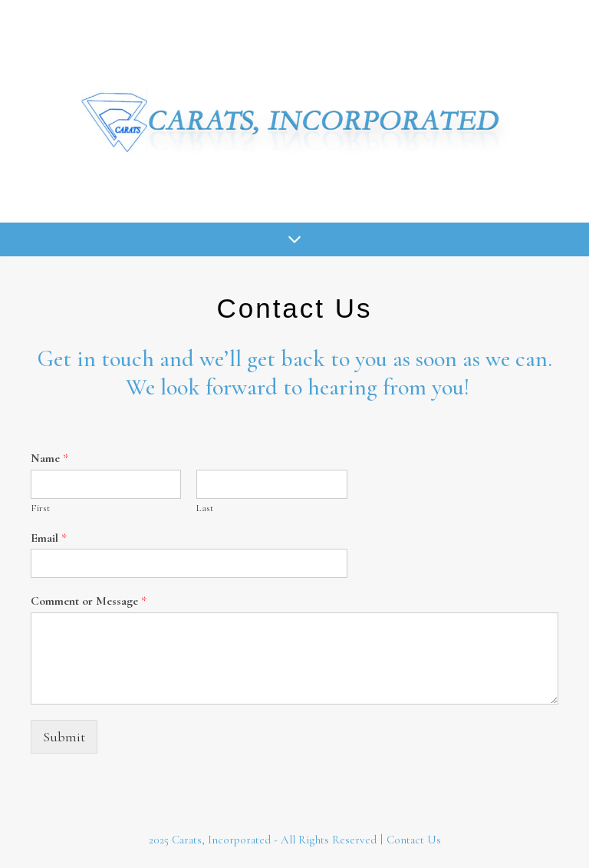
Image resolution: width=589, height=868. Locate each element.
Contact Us (414, 840)
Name (49, 458)
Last (205, 508)
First (40, 508)
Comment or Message (89, 601)
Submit (64, 737)
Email (49, 538)
